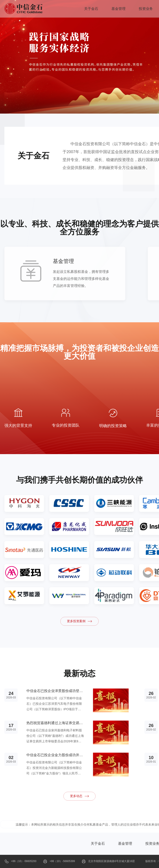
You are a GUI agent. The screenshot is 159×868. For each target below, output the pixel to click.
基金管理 (118, 9)
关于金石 (91, 9)
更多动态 (79, 796)
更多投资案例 (79, 621)
